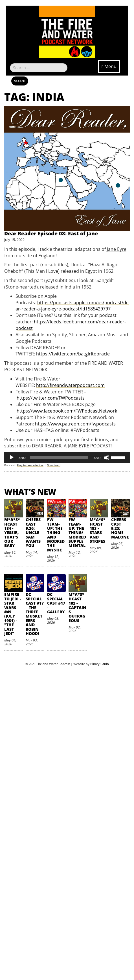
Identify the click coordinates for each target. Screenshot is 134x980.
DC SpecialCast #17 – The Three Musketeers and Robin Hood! (35, 614)
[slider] (59, 458)
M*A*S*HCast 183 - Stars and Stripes (98, 530)
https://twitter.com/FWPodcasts (51, 398)
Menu (109, 66)
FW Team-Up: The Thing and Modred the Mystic (56, 535)
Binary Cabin (100, 664)
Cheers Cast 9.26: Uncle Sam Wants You (33, 532)
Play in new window (30, 465)
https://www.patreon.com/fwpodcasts (75, 424)
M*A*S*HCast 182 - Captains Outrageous (77, 607)
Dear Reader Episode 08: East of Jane (51, 233)
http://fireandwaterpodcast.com (70, 385)
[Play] (12, 458)
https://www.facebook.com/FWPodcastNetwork (67, 411)
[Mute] (107, 458)
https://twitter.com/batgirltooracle (73, 354)
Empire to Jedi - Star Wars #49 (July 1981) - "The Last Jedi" (13, 614)
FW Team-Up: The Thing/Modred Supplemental (77, 532)
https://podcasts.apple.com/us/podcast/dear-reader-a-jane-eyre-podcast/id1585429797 (72, 306)
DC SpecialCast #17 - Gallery (56, 603)
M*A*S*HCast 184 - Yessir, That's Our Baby (12, 532)
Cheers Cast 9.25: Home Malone (120, 528)
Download (54, 465)
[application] (67, 458)
